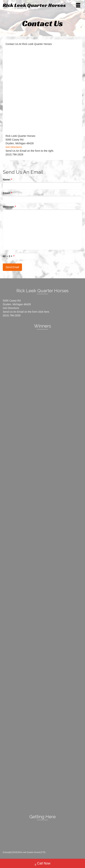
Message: (9, 207)
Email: (7, 193)
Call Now (42, 864)
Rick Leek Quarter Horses (34, 5)
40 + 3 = (9, 256)
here (47, 312)
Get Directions (14, 147)
